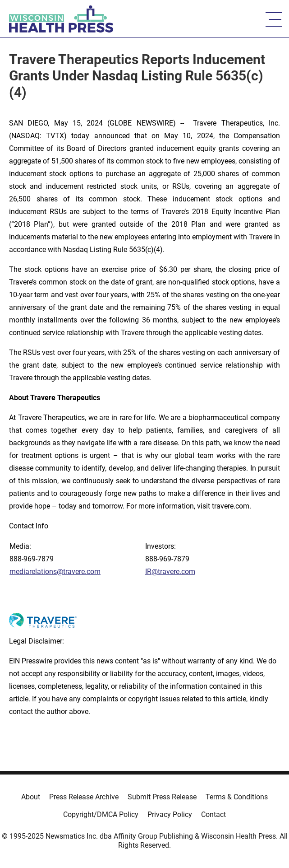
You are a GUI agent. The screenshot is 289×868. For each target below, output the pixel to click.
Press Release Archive (84, 797)
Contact (213, 814)
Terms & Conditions (237, 797)
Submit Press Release (162, 797)
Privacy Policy (170, 814)
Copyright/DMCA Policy (101, 814)
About (31, 797)
